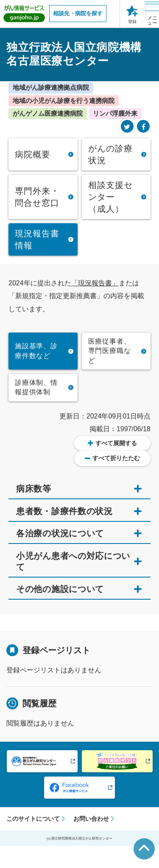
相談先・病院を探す (78, 13)
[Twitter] (127, 127)
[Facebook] (143, 127)
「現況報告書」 (95, 283)
